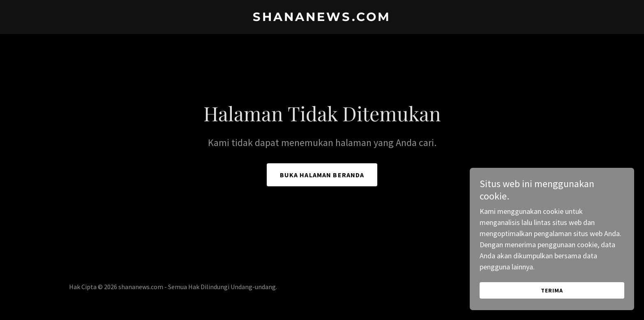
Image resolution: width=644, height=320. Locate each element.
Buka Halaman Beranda (322, 175)
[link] (322, 18)
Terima (552, 296)
